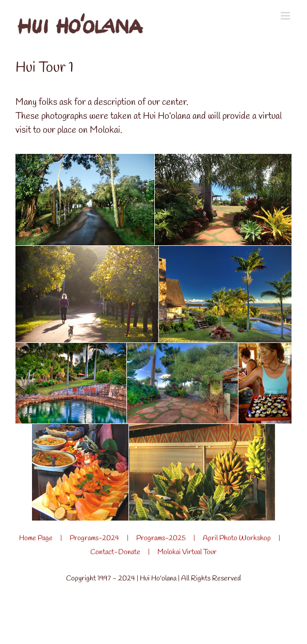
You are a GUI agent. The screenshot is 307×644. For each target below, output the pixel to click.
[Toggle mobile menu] (286, 16)
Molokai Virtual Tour (187, 552)
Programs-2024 (94, 538)
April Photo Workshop (237, 538)
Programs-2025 (161, 538)
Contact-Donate (115, 552)
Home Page (36, 538)
